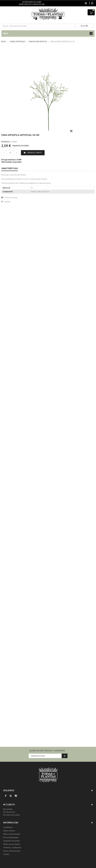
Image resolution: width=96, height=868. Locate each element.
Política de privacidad (11, 844)
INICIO (4, 42)
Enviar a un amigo (11, 198)
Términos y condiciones (12, 848)
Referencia (6, 142)
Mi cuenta (9, 805)
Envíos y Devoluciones (12, 851)
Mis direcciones (9, 812)
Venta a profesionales (12, 834)
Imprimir (7, 202)
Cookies (6, 854)
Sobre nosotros (9, 831)
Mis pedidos (8, 809)
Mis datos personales (11, 815)
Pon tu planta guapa (11, 837)
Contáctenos (8, 827)
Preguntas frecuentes (11, 841)
